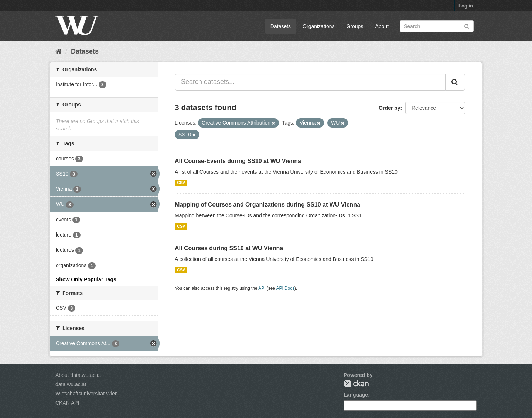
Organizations (318, 26)
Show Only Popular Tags (86, 279)
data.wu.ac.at (71, 384)
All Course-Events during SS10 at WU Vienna (238, 161)
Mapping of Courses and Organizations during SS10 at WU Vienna (267, 205)
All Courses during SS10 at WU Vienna (229, 248)
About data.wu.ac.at (78, 375)
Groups (355, 26)
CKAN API (67, 403)
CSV (181, 183)
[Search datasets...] (310, 82)
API (262, 288)
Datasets (281, 26)
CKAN (356, 383)
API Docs (286, 288)
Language (356, 395)
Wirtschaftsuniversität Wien (87, 394)
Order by (389, 108)
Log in (466, 6)
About (382, 26)
